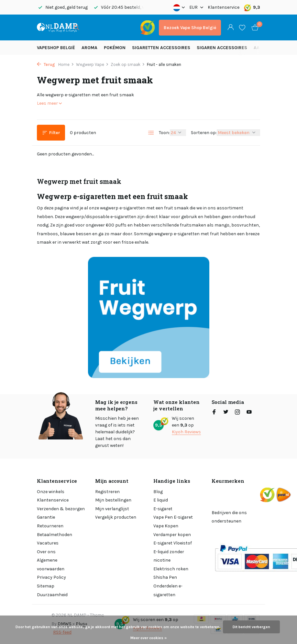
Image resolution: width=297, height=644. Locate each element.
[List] (151, 133)
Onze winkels (51, 492)
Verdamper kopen (172, 535)
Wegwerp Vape (92, 64)
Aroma (89, 48)
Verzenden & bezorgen (61, 509)
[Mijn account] (231, 28)
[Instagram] (237, 413)
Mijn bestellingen (113, 500)
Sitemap (46, 586)
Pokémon (115, 48)
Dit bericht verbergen (251, 627)
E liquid (161, 500)
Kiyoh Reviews (186, 432)
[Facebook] (214, 413)
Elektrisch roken (171, 569)
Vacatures (48, 543)
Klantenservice (224, 7)
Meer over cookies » (148, 638)
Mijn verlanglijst (112, 509)
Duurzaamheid (52, 595)
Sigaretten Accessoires (161, 48)
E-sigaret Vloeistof (173, 543)
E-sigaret (163, 509)
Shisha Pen (165, 577)
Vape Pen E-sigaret (173, 517)
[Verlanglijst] (242, 27)
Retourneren (50, 526)
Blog (158, 492)
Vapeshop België (56, 48)
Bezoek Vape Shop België (190, 28)
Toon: (164, 133)
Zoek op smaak (128, 64)
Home (66, 64)
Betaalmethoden (55, 535)
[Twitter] (226, 413)
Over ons (46, 552)
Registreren (107, 492)
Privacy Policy (51, 577)
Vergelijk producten (116, 517)
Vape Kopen (166, 526)
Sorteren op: (204, 133)
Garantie (46, 517)
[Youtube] (249, 413)
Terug (46, 64)
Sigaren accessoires (222, 48)
